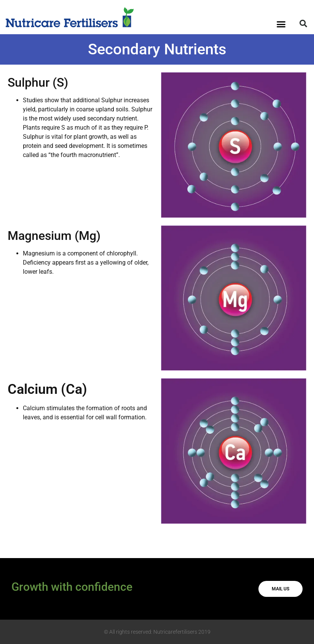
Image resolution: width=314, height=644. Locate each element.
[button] (281, 24)
